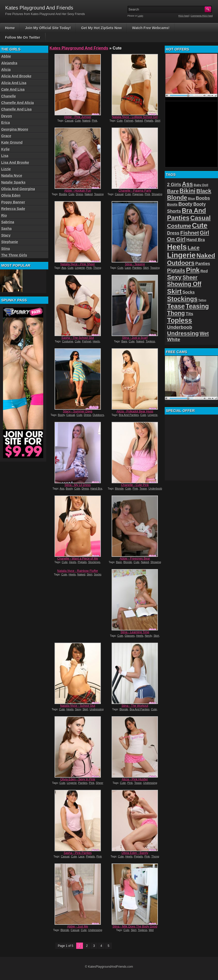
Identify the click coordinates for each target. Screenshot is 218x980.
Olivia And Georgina (18, 189)
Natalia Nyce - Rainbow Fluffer (78, 571)
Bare (124, 341)
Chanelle (9, 96)
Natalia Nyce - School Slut (78, 706)
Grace (6, 136)
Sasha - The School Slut (78, 338)
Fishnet (129, 121)
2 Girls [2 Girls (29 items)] (174, 185)
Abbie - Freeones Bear (135, 559)
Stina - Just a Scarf (135, 338)
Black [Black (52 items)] (204, 191)
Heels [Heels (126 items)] (177, 247)
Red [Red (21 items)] (204, 271)
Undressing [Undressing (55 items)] (183, 333)
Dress (80, 194)
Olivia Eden (11, 195)
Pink (94, 121)
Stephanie (10, 242)
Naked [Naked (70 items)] (206, 256)
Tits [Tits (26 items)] (190, 314)
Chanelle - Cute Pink (135, 485)
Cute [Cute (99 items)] (200, 225)
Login (141, 16)
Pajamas (138, 194)
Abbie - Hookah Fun (78, 191)
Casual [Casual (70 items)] (201, 218)
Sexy (78, 709)
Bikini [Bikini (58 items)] (187, 191)
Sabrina (8, 222)
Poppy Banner (13, 202)
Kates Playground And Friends (79, 48)
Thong (97, 268)
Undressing (97, 709)
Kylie (5, 149)
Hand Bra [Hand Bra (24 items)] (195, 240)
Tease (143, 488)
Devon (7, 116)
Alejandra (9, 63)
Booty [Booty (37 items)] (186, 204)
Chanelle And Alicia (18, 103)
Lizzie (6, 169)
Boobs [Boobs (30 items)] (203, 198)
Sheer (99, 783)
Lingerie (80, 268)
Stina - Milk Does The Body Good (135, 927)
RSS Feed (184, 16)
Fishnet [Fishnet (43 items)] (190, 233)
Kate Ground (12, 142)
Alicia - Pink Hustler (135, 779)
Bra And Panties (129, 415)
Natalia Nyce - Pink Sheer (78, 264)
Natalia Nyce (12, 176)
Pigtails (149, 121)
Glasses (130, 636)
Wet (151, 930)
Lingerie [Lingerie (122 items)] (181, 255)
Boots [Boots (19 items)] (172, 204)
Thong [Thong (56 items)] (176, 313)
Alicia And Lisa (14, 83)
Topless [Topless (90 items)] (180, 320)
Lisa (5, 156)
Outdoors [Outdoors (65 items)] (181, 263)
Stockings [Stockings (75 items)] (182, 299)
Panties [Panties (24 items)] (203, 264)
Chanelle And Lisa (16, 109)
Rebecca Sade (13, 209)
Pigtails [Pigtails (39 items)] (176, 270)
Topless (150, 341)
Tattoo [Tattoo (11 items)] (202, 300)
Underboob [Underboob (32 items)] (180, 327)
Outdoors (98, 415)
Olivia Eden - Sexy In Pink (78, 779)
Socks (98, 574)
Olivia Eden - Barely (135, 853)
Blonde (119, 488)
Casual (69, 121)
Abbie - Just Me (78, 927)
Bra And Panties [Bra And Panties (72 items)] (187, 214)
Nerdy (148, 636)
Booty (61, 415)
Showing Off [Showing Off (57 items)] (184, 284)
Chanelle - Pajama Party (135, 191)
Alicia (6, 70)
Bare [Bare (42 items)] (173, 191)
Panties (137, 268)
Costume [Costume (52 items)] (179, 226)
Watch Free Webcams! (151, 28)
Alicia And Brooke (16, 76)
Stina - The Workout (135, 706)
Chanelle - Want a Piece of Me (78, 559)
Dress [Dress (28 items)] (173, 233)
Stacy (6, 235)
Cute (78, 121)
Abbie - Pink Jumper (78, 117)
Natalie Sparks (13, 182)
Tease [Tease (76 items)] (176, 306)
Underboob (155, 488)
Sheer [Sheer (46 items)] (190, 278)
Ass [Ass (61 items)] (187, 184)
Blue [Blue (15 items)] (191, 199)
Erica (6, 123)
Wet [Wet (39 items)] (204, 334)
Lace (128, 268)
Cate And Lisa (13, 89)
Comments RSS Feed (202, 16)
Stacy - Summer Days (78, 411)
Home (10, 28)
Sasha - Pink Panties (78, 853)
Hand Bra (96, 488)
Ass (64, 268)
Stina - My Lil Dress (78, 485)
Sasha (6, 229)
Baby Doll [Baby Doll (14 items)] (201, 185)
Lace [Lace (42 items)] (193, 248)
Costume (68, 341)
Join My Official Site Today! (48, 28)
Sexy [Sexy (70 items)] (175, 277)
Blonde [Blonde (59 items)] (177, 198)
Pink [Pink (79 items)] (193, 270)
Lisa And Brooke (15, 162)
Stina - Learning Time (135, 632)
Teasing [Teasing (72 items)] (197, 306)
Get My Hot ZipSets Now (102, 28)
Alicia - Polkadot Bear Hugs (135, 411)
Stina (6, 249)
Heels (96, 341)
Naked (86, 121)
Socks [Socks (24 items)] (189, 292)
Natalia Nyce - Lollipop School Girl (135, 117)
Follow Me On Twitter (23, 37)
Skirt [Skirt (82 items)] (175, 291)
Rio (4, 215)
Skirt (158, 121)
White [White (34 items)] (174, 339)
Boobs (63, 194)
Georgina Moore (15, 129)
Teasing (99, 194)
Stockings (94, 562)
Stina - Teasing (135, 264)
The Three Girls (14, 255)
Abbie (6, 56)
